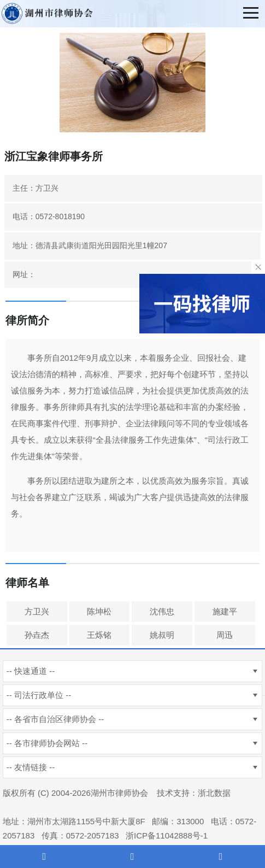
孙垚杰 (37, 635)
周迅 (225, 635)
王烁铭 (99, 635)
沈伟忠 (162, 611)
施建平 (225, 611)
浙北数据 (214, 793)
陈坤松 (99, 611)
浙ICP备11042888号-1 (167, 835)
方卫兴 (37, 611)
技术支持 (173, 793)
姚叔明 (162, 635)
